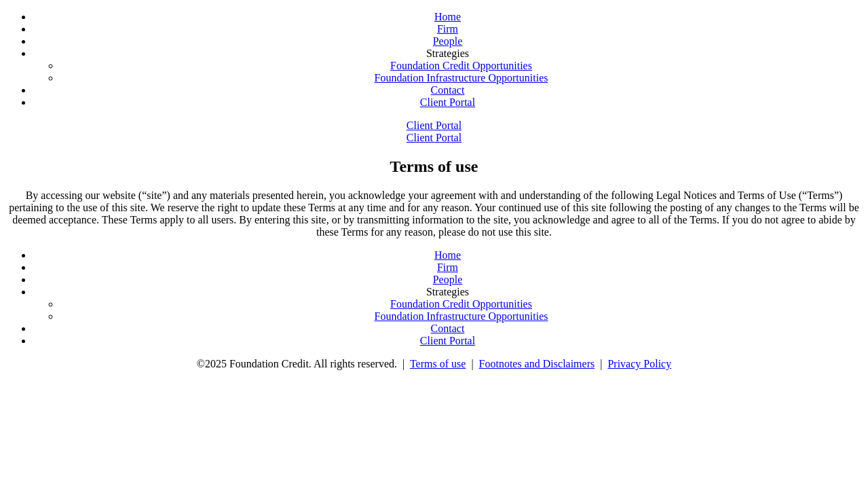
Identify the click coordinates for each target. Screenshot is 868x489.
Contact (448, 90)
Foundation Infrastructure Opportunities (461, 78)
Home (448, 17)
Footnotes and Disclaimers (537, 364)
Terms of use (438, 364)
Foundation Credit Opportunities (461, 66)
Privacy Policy (639, 364)
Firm (448, 29)
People (448, 41)
